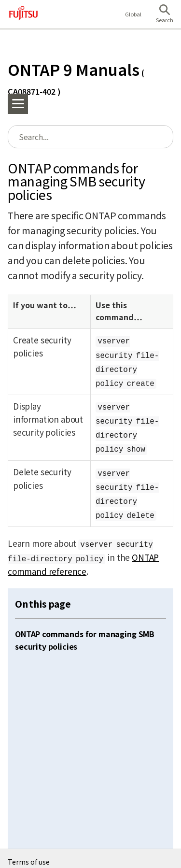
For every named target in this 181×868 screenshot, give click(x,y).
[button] (165, 14)
